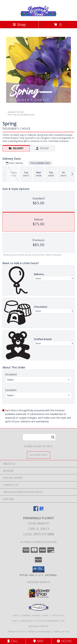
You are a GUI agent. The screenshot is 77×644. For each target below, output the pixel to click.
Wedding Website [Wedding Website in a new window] (39, 582)
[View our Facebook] (36, 510)
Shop (19, 24)
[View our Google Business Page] (41, 510)
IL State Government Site (50, 621)
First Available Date (40, 163)
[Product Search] (39, 437)
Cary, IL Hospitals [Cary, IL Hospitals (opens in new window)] (54, 615)
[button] (38, 569)
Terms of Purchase (39, 632)
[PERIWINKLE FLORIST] (39, 16)
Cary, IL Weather (22, 621)
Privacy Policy (17, 632)
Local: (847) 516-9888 (39, 534)
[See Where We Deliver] (39, 455)
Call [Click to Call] (13, 641)
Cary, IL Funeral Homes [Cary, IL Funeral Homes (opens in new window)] (26, 615)
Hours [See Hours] (64, 641)
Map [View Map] (38, 641)
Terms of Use (61, 632)
